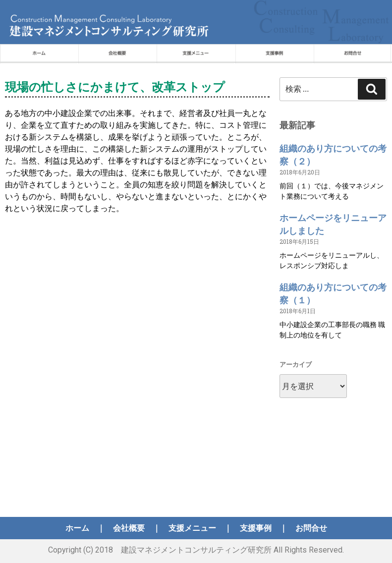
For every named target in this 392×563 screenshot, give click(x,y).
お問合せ (311, 528)
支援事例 (256, 528)
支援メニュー (192, 528)
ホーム (77, 528)
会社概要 (129, 528)
